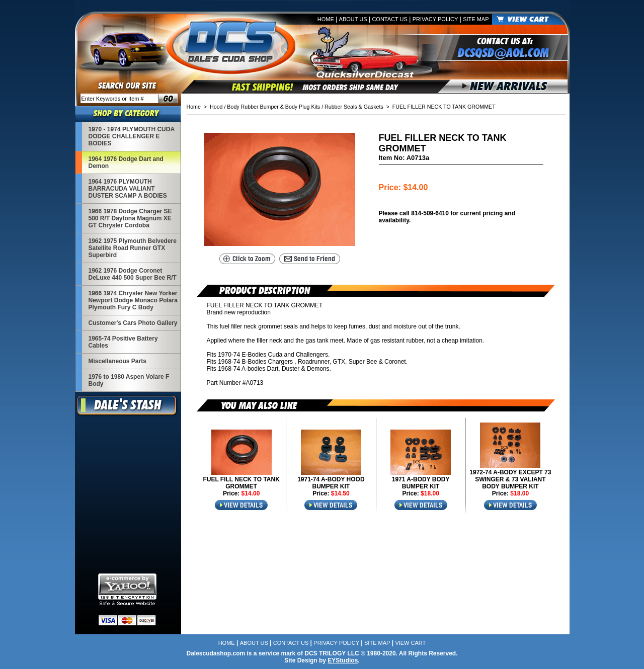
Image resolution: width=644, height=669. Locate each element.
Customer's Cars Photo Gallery (133, 323)
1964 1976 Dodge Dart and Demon (126, 162)
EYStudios (343, 660)
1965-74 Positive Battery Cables (123, 342)
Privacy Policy (435, 19)
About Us (353, 19)
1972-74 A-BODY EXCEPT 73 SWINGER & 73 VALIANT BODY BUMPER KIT (510, 479)
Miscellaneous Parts (117, 361)
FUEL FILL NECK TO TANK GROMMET (241, 483)
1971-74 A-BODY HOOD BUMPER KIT (331, 483)
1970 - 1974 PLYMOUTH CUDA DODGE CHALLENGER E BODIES (132, 136)
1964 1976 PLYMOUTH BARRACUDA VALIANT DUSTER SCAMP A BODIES (128, 189)
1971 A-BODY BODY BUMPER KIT (421, 483)
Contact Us (390, 19)
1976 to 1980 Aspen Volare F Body (129, 380)
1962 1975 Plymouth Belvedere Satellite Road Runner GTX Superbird (133, 248)
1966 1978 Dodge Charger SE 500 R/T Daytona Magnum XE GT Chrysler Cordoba (130, 218)
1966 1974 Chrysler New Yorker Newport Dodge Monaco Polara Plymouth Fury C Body (133, 300)
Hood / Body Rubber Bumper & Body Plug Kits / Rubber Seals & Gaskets (297, 107)
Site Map (476, 19)
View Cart (410, 643)
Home (326, 19)
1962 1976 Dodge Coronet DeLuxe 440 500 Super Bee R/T (133, 274)
